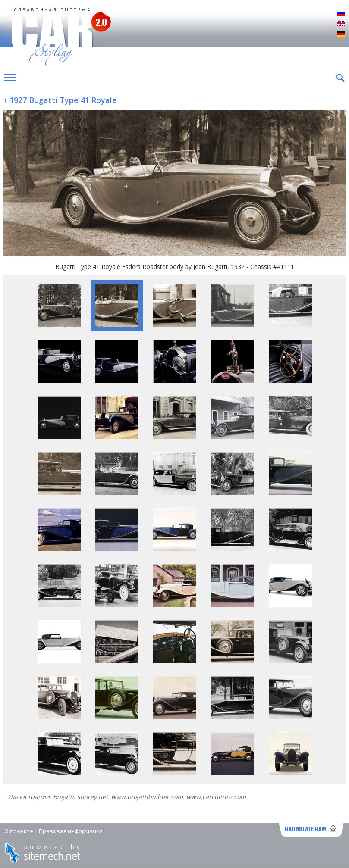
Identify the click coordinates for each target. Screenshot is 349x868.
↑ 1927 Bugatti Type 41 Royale (60, 100)
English (341, 24)
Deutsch (341, 34)
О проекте (19, 831)
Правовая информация (71, 831)
